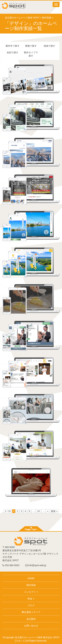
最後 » (54, 511)
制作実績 (47, 18)
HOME (31, 578)
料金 (31, 599)
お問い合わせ (31, 626)
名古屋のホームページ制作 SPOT (22, 18)
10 (39, 511)
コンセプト (31, 592)
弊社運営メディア (31, 612)
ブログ (31, 605)
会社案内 (31, 619)
